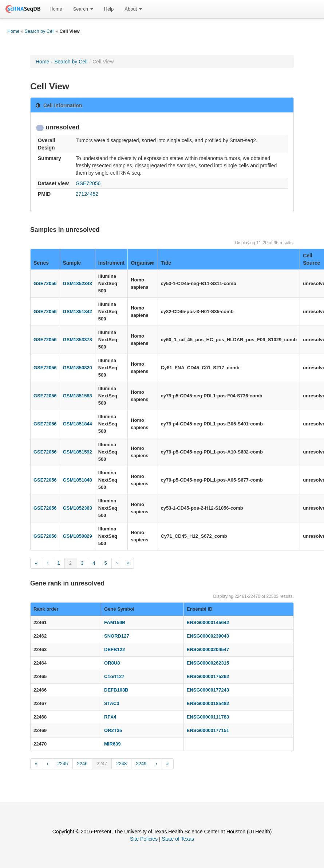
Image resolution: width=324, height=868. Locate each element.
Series (41, 263)
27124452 (87, 194)
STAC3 (112, 703)
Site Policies (144, 839)
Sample (72, 263)
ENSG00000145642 (208, 622)
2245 (63, 764)
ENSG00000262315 (208, 663)
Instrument (111, 263)
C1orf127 (114, 676)
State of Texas (178, 839)
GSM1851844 (78, 424)
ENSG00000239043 (208, 636)
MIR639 (112, 744)
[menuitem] (56, 9)
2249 (141, 764)
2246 (82, 764)
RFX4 (110, 717)
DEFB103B (116, 690)
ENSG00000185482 (208, 703)
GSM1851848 (78, 480)
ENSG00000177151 (208, 730)
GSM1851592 (78, 452)
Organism (143, 263)
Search (83, 9)
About (133, 9)
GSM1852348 (78, 283)
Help (109, 9)
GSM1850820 (78, 368)
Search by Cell (40, 31)
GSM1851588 (78, 396)
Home (56, 9)
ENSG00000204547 (208, 649)
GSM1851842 (78, 312)
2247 (102, 764)
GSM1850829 (78, 536)
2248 (121, 764)
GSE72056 (88, 183)
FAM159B (115, 622)
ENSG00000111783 (208, 717)
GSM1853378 (78, 340)
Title (166, 263)
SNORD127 (117, 636)
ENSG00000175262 (208, 676)
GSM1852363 (78, 508)
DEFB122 (114, 649)
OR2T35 (113, 730)
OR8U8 (112, 663)
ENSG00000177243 (208, 690)
